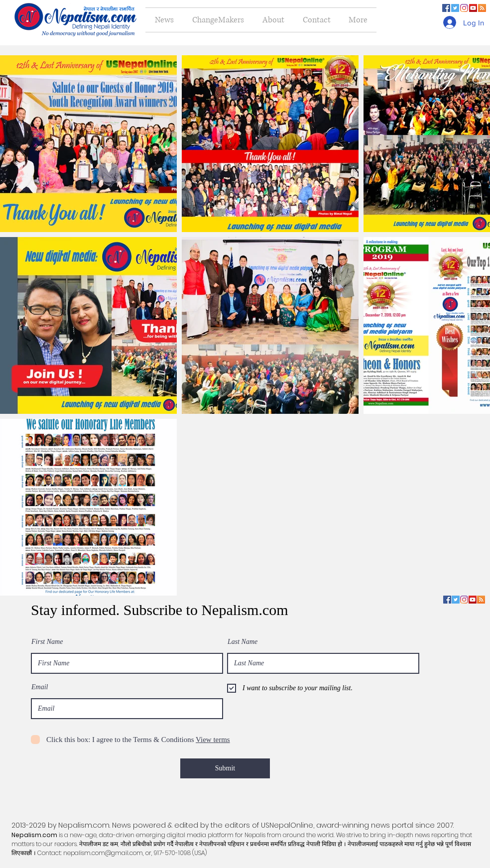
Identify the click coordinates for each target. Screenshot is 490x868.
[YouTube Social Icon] (473, 8)
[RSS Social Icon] (482, 8)
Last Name (243, 642)
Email (40, 687)
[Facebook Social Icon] (446, 8)
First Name (47, 642)
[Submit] (225, 768)
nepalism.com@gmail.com (103, 853)
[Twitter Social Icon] (455, 8)
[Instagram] (464, 8)
